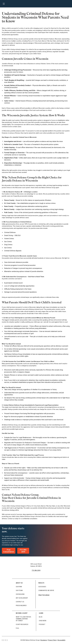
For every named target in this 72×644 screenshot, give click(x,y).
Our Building (20, 594)
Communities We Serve (46, 590)
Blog (41, 617)
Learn (41, 613)
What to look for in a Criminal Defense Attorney (23, 619)
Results (41, 583)
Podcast (42, 624)
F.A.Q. (18, 628)
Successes (42, 587)
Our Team (19, 590)
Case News (43, 621)
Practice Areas (44, 595)
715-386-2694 (36, 570)
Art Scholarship (22, 598)
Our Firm (19, 587)
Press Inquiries (21, 606)
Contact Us (20, 602)
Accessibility (61, 640)
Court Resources (22, 624)
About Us (19, 583)
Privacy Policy (52, 640)
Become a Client (22, 613)
